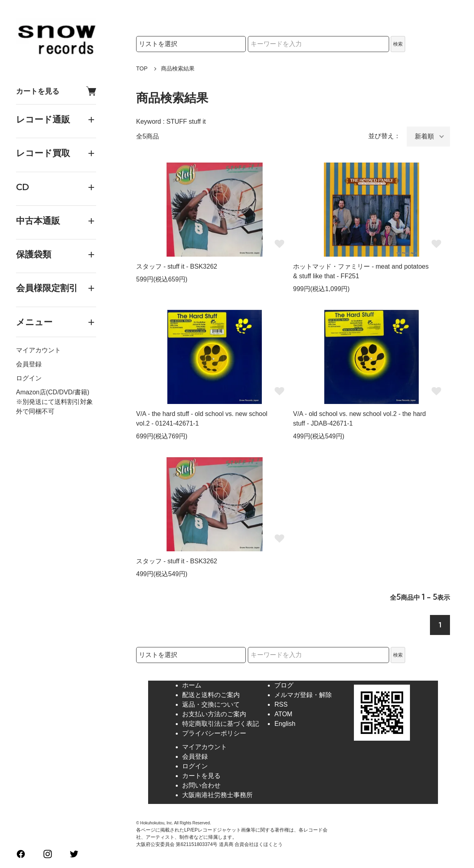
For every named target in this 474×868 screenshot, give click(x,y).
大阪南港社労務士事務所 (217, 795)
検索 (398, 44)
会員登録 (29, 364)
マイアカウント (38, 350)
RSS (281, 704)
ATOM (283, 714)
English (285, 724)
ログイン (29, 378)
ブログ (284, 685)
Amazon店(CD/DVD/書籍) (53, 392)
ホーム (192, 685)
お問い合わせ (201, 785)
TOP (142, 68)
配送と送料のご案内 (211, 695)
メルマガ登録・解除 (303, 695)
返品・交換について (211, 704)
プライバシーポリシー (214, 733)
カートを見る (56, 91)
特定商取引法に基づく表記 (221, 724)
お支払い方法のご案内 (214, 714)
